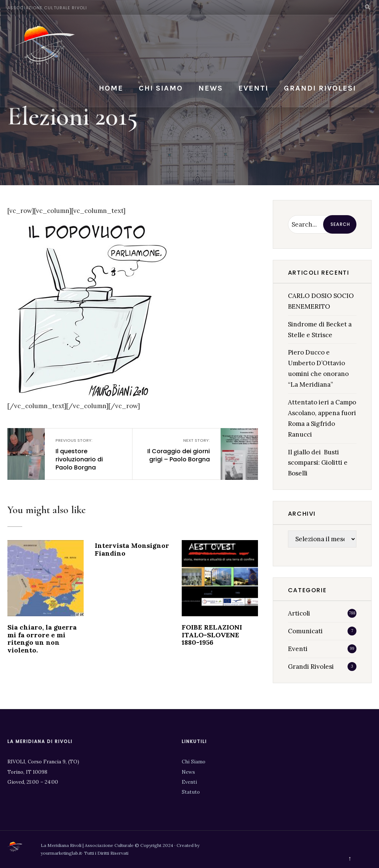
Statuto (191, 792)
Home (111, 88)
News (211, 88)
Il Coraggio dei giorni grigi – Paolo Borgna (177, 450)
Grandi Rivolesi (320, 88)
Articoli (299, 613)
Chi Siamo (194, 762)
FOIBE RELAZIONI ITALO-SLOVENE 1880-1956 (212, 635)
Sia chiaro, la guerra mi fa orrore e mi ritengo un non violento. (42, 639)
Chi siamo (161, 88)
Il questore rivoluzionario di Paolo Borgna (88, 455)
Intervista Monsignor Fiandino (132, 549)
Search (340, 224)
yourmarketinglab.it (61, 853)
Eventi (253, 88)
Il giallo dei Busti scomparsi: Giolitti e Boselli (318, 463)
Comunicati (305, 631)
